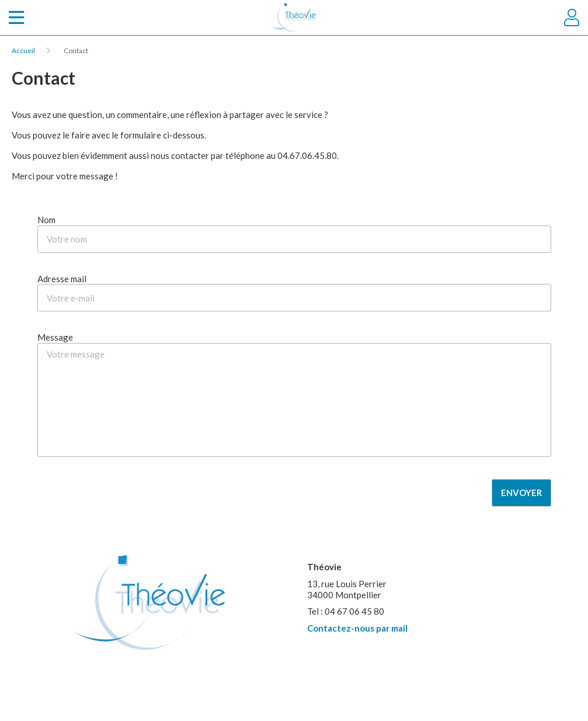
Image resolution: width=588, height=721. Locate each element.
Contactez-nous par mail (357, 628)
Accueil (23, 51)
